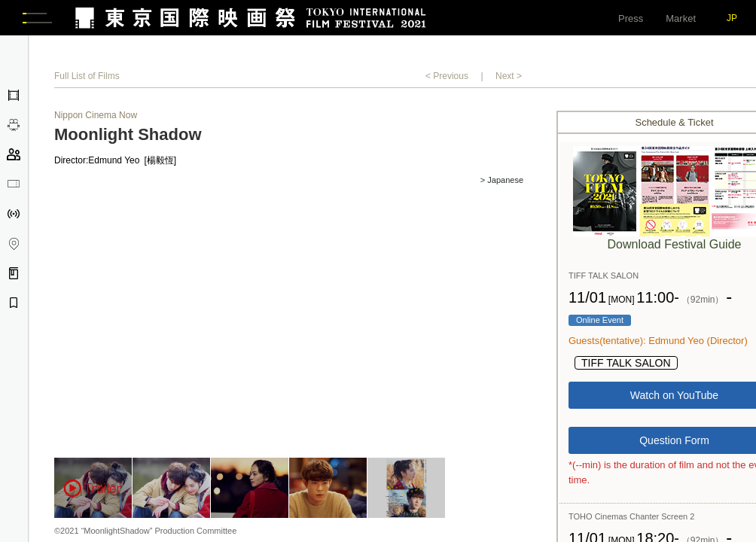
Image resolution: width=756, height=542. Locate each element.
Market (681, 18)
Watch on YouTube (674, 398)
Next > (509, 78)
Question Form (674, 443)
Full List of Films (87, 78)
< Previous (447, 78)
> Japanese (502, 183)
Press (631, 18)
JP (732, 18)
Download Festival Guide (675, 247)
